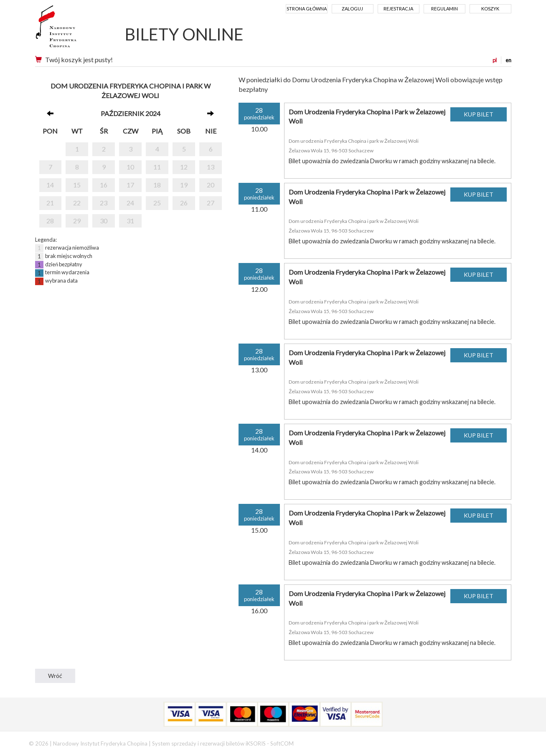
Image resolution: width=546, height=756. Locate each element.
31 (130, 221)
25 (157, 203)
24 (130, 203)
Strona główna (307, 9)
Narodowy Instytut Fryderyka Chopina (72, 29)
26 (184, 203)
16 (104, 185)
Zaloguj (352, 9)
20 (211, 185)
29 (77, 221)
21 (50, 203)
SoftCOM (282, 743)
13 (211, 167)
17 (130, 185)
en (508, 60)
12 (184, 167)
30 (104, 221)
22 (77, 203)
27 (211, 203)
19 (184, 185)
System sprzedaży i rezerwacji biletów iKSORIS (209, 743)
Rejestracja (398, 9)
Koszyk (490, 9)
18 (157, 185)
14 (50, 185)
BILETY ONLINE (184, 34)
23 (104, 203)
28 (50, 221)
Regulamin (444, 9)
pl (495, 60)
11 (157, 167)
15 (77, 185)
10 (130, 167)
